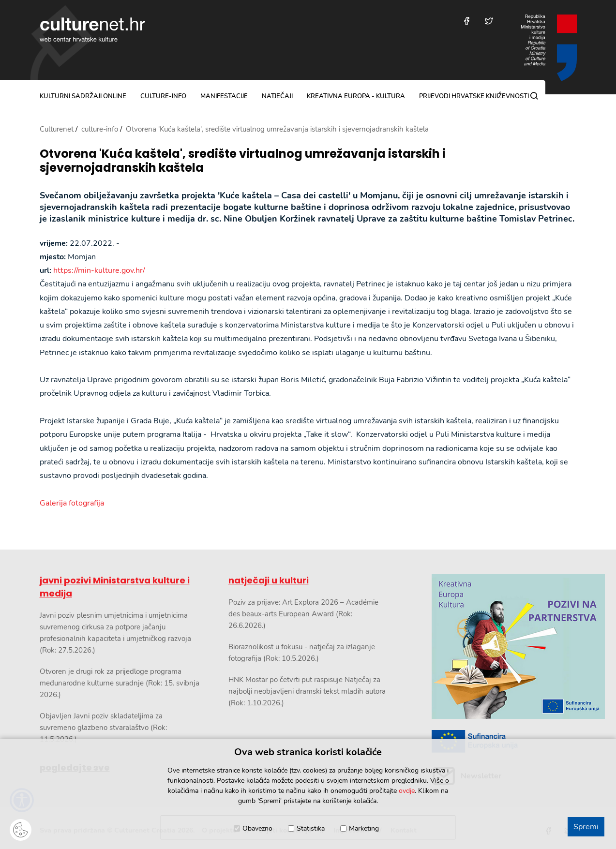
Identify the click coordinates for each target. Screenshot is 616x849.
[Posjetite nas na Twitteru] (489, 21)
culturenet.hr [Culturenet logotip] (92, 30)
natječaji (277, 96)
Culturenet (57, 129)
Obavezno (257, 828)
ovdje (407, 791)
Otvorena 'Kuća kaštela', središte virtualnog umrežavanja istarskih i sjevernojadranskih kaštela (243, 161)
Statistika (311, 828)
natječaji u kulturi (269, 580)
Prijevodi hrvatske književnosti (474, 96)
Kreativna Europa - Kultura (356, 96)
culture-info (163, 96)
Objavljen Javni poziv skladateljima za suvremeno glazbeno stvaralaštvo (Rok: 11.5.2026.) (103, 728)
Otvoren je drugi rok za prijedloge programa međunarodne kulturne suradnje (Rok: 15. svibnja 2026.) (120, 683)
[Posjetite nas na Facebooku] (467, 21)
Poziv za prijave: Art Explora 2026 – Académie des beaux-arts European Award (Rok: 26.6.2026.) (303, 614)
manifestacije (224, 96)
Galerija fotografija (72, 503)
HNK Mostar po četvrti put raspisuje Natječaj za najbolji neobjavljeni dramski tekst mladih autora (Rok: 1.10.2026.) (307, 691)
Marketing (364, 828)
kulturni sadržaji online (83, 96)
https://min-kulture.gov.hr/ (99, 270)
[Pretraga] (534, 96)
